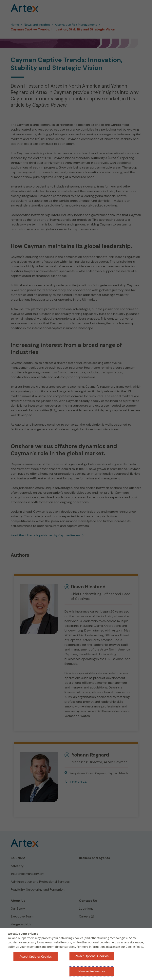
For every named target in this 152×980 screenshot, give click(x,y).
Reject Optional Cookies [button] (92, 956)
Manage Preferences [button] (92, 971)
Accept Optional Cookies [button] (36, 957)
